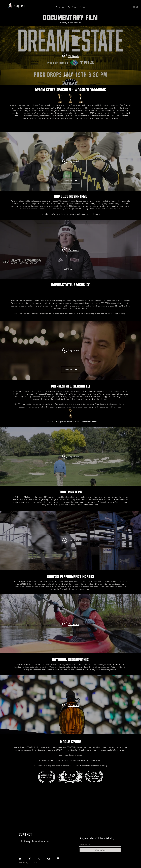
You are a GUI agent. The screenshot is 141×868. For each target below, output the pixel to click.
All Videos (71, 75)
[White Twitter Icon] (20, 859)
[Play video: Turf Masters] (71, 456)
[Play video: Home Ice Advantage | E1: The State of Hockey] (71, 161)
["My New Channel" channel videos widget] (70, 56)
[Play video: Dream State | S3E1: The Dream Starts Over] (71, 350)
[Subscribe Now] (100, 850)
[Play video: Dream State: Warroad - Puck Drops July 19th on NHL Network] (71, 56)
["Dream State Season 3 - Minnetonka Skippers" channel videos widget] (70, 350)
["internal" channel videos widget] (70, 456)
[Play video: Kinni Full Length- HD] (71, 624)
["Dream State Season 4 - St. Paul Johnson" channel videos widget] (70, 250)
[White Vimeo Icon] (39, 859)
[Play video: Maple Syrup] (71, 705)
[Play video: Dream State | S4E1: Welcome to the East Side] (71, 250)
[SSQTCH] (19, 6)
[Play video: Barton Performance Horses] (71, 540)
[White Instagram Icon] (58, 859)
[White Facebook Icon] (30, 859)
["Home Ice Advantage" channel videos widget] (70, 161)
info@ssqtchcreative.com (35, 841)
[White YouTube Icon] (49, 859)
